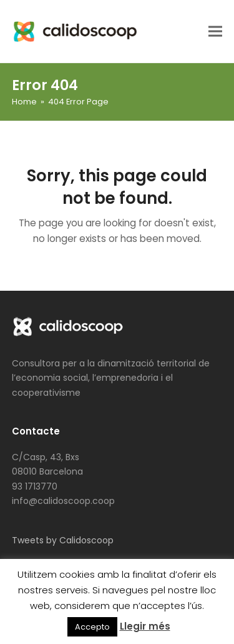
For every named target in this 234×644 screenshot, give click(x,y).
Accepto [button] (92, 627)
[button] (215, 31)
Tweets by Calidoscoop (63, 540)
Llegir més (145, 626)
